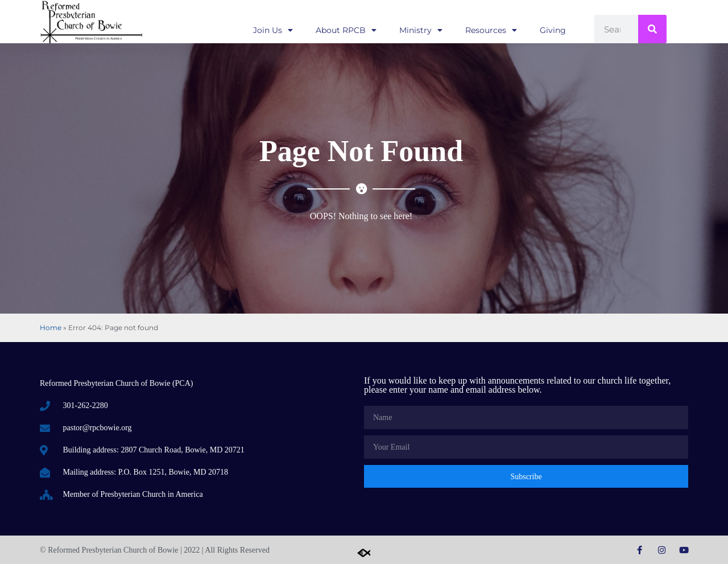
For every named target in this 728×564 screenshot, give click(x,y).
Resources (491, 30)
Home (51, 328)
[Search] (652, 29)
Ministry (421, 30)
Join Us (273, 30)
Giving (553, 30)
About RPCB (346, 30)
